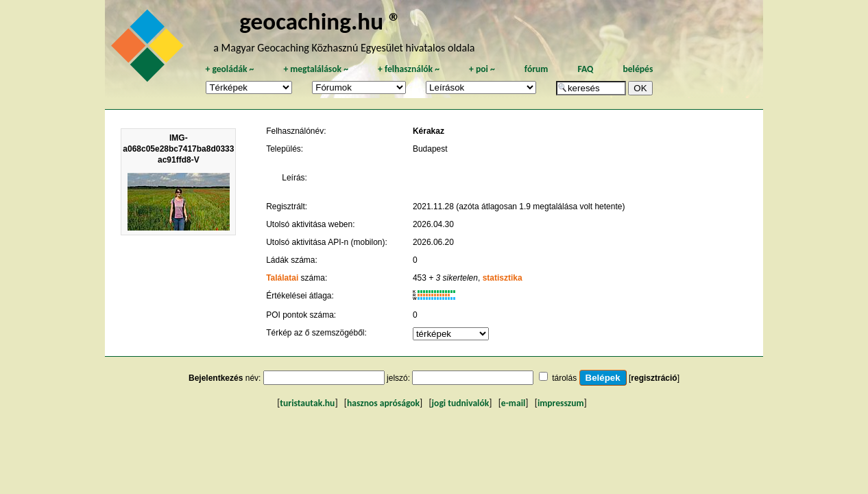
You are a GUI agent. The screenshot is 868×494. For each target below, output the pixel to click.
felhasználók (409, 69)
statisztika (503, 278)
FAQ (585, 69)
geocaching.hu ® (320, 21)
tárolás (564, 378)
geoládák (229, 69)
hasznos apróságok (383, 403)
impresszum (561, 403)
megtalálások (316, 69)
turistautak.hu (307, 403)
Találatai (282, 278)
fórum (537, 69)
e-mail (513, 403)
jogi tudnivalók (461, 403)
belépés (638, 69)
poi (482, 69)
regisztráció (654, 378)
